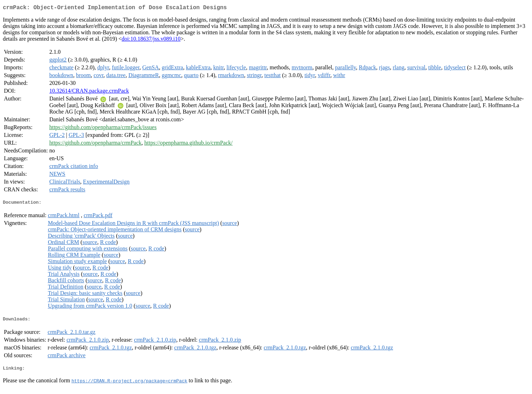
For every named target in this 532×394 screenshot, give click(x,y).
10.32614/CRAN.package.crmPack (89, 92)
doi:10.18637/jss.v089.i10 (151, 40)
